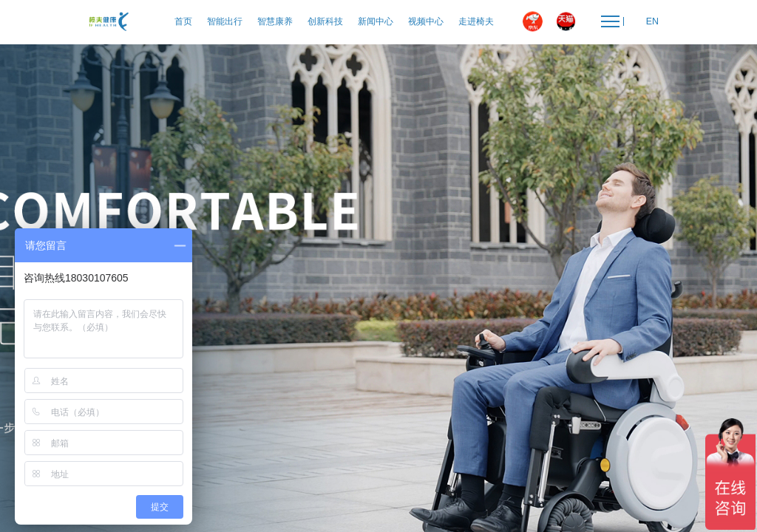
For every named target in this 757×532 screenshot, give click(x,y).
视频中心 (426, 21)
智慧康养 (275, 21)
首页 (183, 21)
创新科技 (325, 21)
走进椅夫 (476, 21)
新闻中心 (376, 21)
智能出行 (225, 21)
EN (652, 21)
